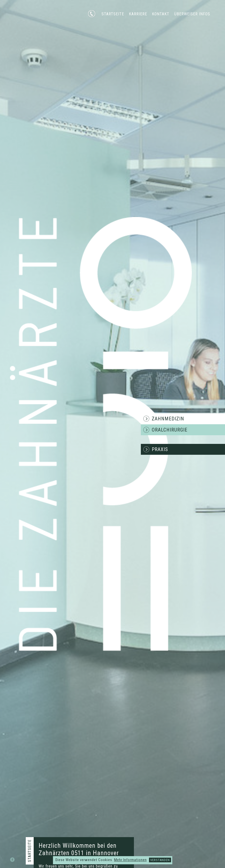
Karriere (138, 14)
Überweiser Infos (192, 14)
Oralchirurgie (170, 430)
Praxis (160, 449)
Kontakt (161, 14)
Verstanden (160, 860)
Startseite (113, 14)
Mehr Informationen (130, 860)
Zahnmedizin (168, 419)
